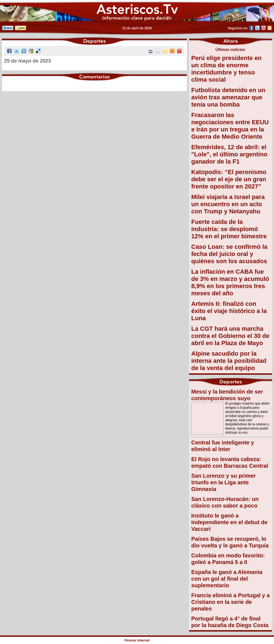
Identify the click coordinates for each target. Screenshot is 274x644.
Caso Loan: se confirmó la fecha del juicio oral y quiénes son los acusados (229, 254)
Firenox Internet (137, 640)
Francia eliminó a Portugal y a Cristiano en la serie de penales (230, 602)
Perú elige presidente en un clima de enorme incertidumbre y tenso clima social (226, 69)
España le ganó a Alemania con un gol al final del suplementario (227, 579)
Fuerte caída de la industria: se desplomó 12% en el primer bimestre (229, 229)
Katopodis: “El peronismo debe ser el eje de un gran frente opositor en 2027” (229, 179)
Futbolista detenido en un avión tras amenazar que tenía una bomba (228, 97)
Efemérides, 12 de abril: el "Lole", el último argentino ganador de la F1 (229, 154)
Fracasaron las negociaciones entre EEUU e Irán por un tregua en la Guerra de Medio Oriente (230, 126)
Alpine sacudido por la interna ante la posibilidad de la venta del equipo (229, 361)
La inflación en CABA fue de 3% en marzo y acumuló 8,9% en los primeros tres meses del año (230, 282)
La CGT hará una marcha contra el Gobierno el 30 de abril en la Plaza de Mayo (230, 336)
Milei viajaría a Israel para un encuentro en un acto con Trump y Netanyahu (228, 204)
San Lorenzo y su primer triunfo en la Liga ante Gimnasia (223, 482)
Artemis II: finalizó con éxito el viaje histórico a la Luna (229, 311)
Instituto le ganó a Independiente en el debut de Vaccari (229, 522)
